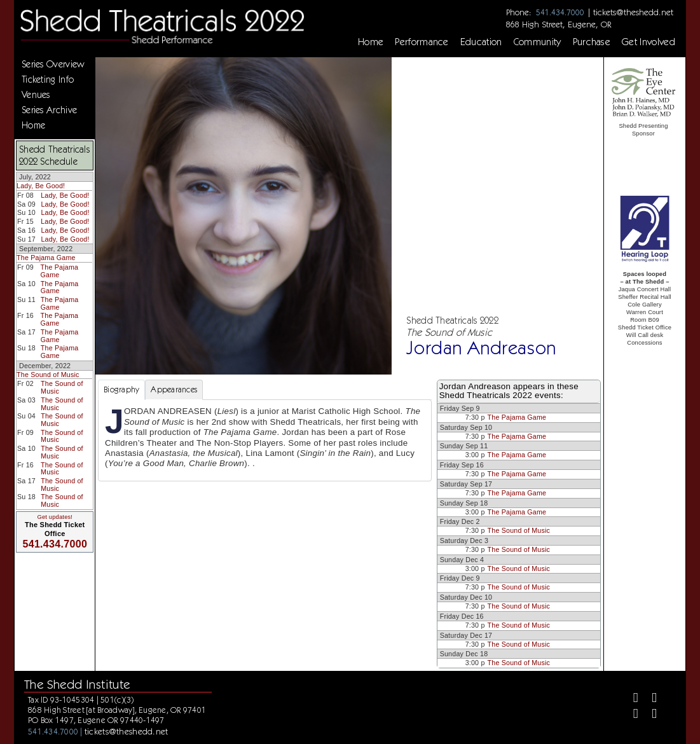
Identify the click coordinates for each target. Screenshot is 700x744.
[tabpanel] (265, 440)
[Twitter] (649, 699)
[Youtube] (649, 715)
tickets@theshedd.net (633, 12)
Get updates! (55, 517)
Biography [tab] (121, 389)
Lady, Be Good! (41, 186)
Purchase (592, 42)
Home (371, 42)
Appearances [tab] (174, 389)
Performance (422, 42)
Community (538, 42)
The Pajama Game (46, 258)
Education (481, 42)
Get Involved (649, 42)
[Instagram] (630, 715)
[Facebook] (630, 699)
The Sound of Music (48, 375)
